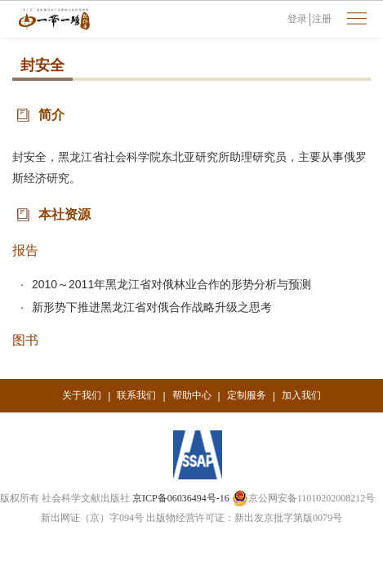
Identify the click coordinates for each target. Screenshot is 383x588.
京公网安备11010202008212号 (304, 498)
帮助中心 (192, 395)
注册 (322, 19)
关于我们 (82, 395)
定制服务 (247, 395)
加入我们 (301, 395)
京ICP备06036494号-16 (181, 498)
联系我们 (136, 395)
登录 (297, 19)
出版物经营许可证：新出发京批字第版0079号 (244, 518)
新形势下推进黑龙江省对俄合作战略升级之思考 (152, 307)
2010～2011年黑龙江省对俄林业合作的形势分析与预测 (171, 284)
